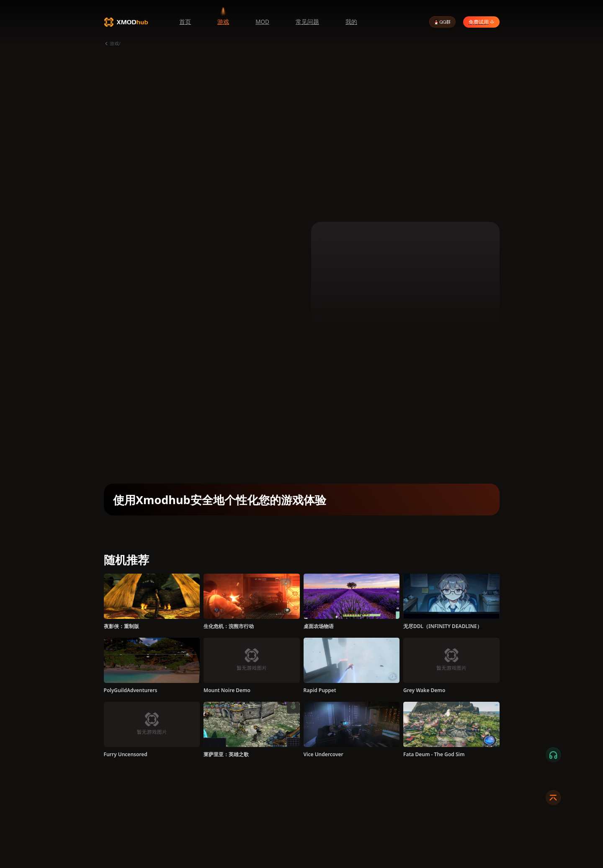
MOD (262, 22)
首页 (185, 22)
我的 (351, 22)
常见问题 (307, 22)
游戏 (223, 22)
